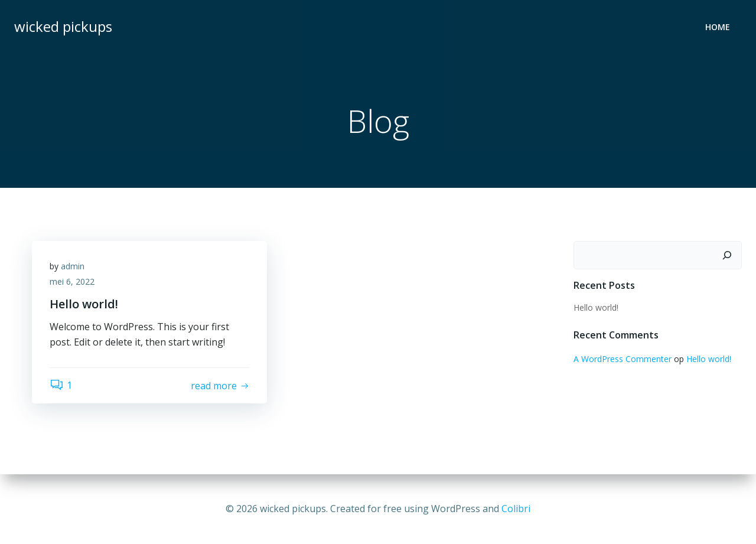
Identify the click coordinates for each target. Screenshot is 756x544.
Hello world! (596, 307)
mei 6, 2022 (72, 281)
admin (73, 266)
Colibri (516, 509)
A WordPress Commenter (623, 359)
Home (718, 27)
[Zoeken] (727, 255)
